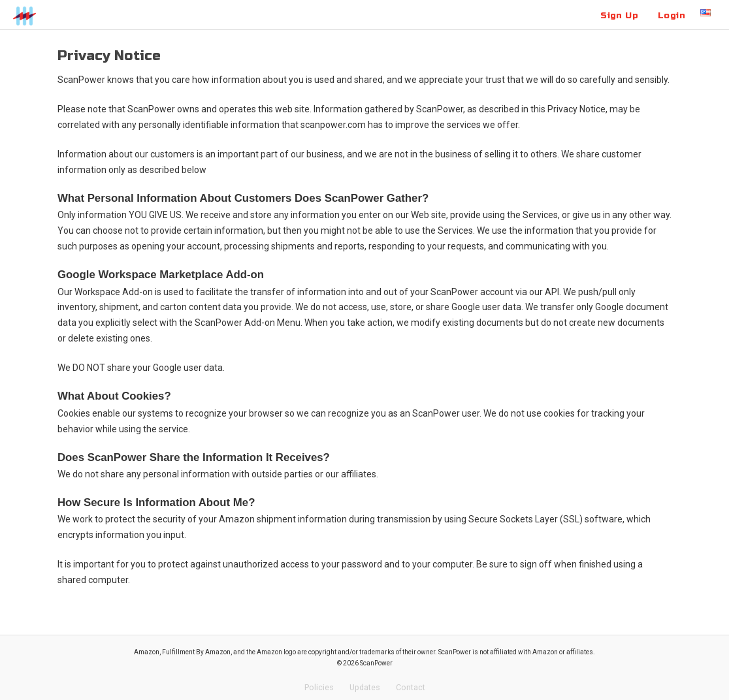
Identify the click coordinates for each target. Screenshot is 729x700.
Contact (411, 687)
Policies (319, 687)
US (705, 12)
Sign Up (619, 16)
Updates (365, 687)
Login (672, 16)
